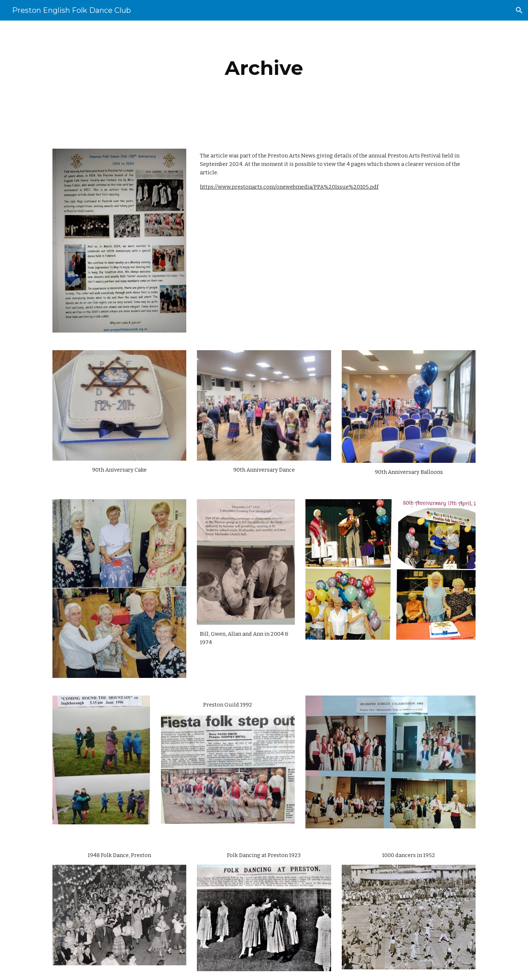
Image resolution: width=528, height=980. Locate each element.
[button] (519, 10)
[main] (264, 68)
